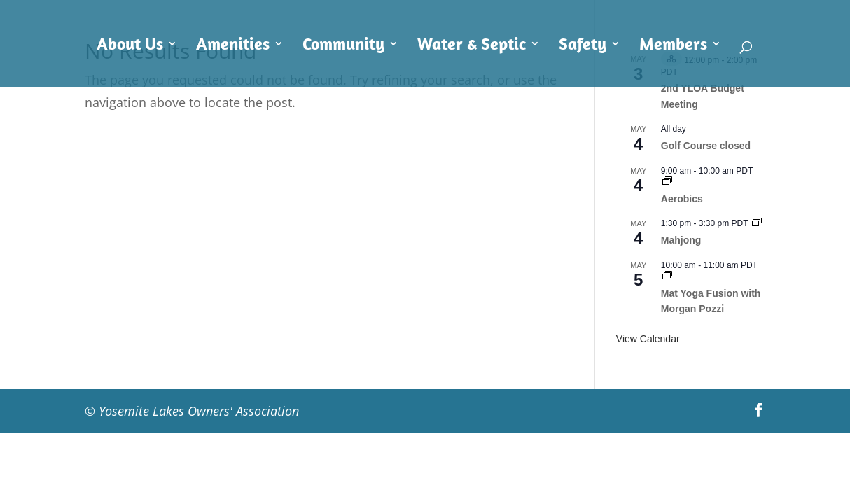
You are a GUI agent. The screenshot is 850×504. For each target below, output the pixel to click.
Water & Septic (472, 46)
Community (343, 46)
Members (673, 46)
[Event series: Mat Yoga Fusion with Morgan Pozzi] (667, 276)
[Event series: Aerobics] (667, 182)
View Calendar (648, 339)
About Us (130, 46)
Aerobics (682, 199)
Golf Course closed (706, 146)
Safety (583, 46)
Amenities (233, 46)
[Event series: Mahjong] (757, 223)
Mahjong (681, 240)
